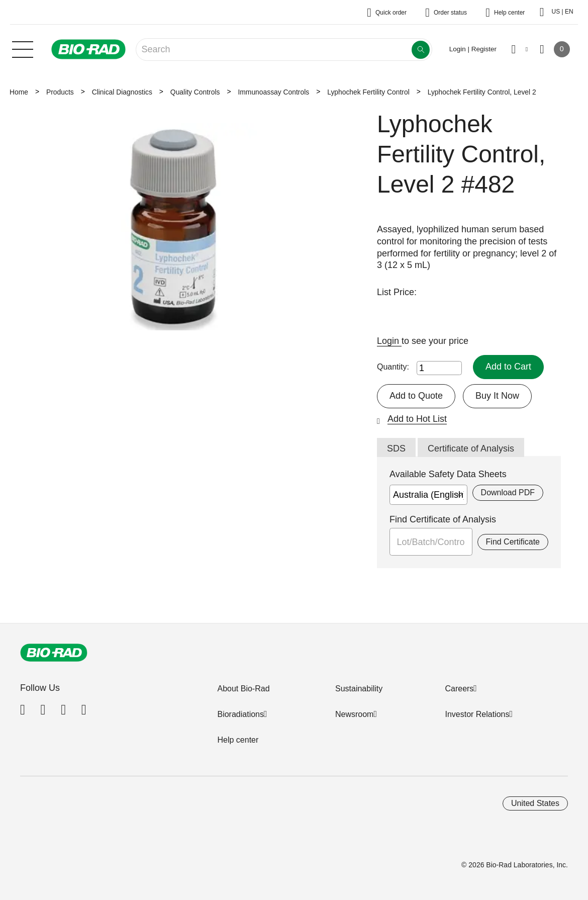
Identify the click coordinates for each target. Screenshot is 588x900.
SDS (396, 448)
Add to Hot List (417, 419)
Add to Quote (416, 396)
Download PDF (508, 492)
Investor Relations (477, 714)
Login (389, 341)
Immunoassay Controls (273, 92)
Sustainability (359, 689)
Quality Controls (195, 92)
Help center (238, 740)
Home (19, 92)
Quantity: (393, 367)
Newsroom (354, 714)
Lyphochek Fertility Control (368, 92)
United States (535, 803)
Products (60, 92)
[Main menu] (23, 48)
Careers (459, 689)
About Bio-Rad (243, 689)
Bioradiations (240, 714)
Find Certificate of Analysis (443, 519)
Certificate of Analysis (471, 448)
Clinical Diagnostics (122, 92)
